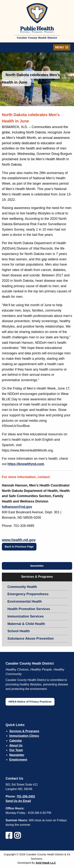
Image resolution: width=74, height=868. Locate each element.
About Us (16, 745)
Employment (18, 760)
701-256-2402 (26, 796)
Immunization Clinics (24, 736)
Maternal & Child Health (26, 624)
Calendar (16, 741)
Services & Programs (24, 731)
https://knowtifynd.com (26, 464)
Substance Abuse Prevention (30, 639)
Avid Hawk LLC (46, 863)
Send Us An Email (18, 801)
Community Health (22, 587)
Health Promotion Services (29, 609)
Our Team (16, 750)
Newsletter (37, 566)
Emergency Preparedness (28, 594)
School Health (19, 631)
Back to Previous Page (19, 547)
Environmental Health (25, 601)
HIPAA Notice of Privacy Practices (30, 702)
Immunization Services (26, 616)
